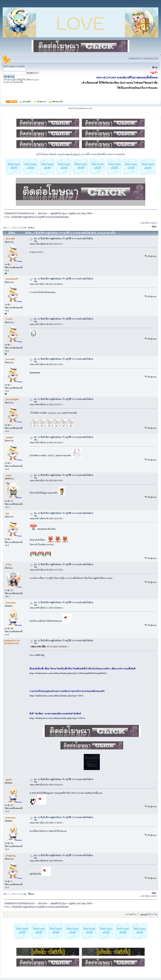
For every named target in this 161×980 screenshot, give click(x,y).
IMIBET (52, 455)
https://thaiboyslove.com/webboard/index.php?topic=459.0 (56, 696)
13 (21, 228)
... (11, 228)
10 (13, 228)
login (12, 66)
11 (16, 228)
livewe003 (10, 239)
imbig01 (10, 437)
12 (19, 228)
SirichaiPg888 (12, 399)
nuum (9, 475)
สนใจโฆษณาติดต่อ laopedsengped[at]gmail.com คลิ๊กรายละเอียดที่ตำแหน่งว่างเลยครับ (80, 154)
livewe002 (10, 359)
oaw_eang (81, 213)
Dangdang (11, 856)
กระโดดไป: (131, 914)
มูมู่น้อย (72, 213)
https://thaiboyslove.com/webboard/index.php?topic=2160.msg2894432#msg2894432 (68, 673)
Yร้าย (8, 565)
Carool (9, 319)
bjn (7, 513)
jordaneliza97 (12, 279)
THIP (89, 213)
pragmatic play (55, 413)
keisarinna (11, 603)
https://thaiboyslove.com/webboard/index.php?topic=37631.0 (57, 718)
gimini (9, 780)
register (21, 66)
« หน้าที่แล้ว (145, 223)
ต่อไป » (155, 223)
